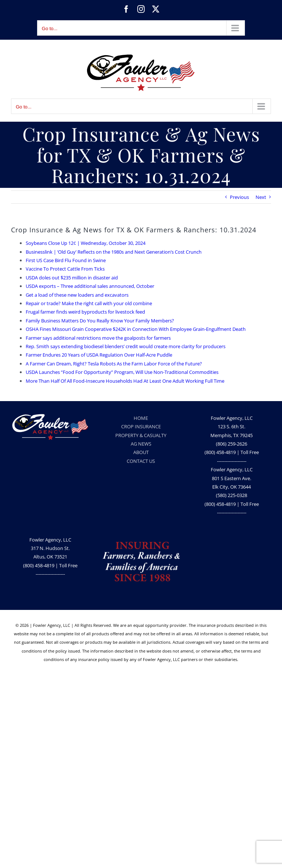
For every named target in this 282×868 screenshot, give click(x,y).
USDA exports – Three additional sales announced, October (90, 286)
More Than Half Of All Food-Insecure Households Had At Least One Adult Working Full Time (125, 381)
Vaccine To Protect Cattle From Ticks (65, 269)
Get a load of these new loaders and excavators (77, 295)
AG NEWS (141, 444)
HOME (141, 418)
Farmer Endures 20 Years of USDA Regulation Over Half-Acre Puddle (99, 355)
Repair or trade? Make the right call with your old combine (89, 303)
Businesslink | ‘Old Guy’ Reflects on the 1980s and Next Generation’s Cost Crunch (114, 252)
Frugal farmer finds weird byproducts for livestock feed (85, 312)
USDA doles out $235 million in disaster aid (72, 278)
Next (261, 197)
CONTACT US (141, 461)
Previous (239, 197)
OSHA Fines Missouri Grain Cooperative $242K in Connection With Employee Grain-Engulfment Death (136, 329)
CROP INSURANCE (141, 426)
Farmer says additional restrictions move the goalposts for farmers (98, 338)
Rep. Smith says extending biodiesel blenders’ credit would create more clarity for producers (126, 346)
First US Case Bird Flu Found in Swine (66, 260)
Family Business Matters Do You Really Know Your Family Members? (100, 321)
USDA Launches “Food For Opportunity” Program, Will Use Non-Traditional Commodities (122, 372)
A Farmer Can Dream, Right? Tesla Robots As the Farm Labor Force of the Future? (114, 364)
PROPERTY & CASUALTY (141, 435)
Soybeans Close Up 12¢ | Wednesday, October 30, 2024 (86, 243)
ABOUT (141, 452)
